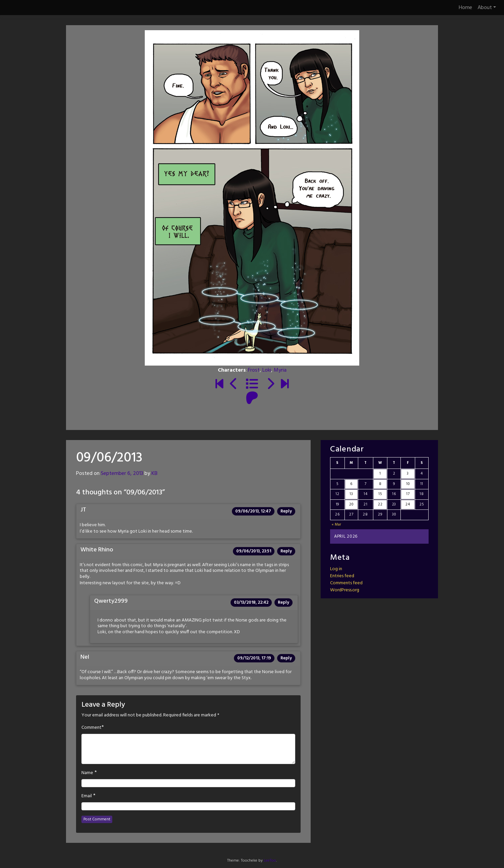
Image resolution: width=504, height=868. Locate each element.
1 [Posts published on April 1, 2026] (380, 474)
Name (87, 773)
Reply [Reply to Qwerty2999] (283, 603)
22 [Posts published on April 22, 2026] (380, 504)
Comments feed (346, 583)
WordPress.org (345, 590)
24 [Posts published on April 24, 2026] (408, 504)
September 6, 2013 (122, 474)
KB (154, 474)
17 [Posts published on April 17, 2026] (408, 494)
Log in (336, 569)
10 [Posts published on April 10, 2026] (408, 484)
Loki (267, 370)
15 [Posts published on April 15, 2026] (380, 494)
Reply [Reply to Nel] (286, 658)
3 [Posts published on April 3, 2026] (408, 474)
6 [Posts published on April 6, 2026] (351, 484)
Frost (254, 370)
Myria (280, 370)
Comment (91, 728)
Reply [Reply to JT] (286, 511)
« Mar (337, 525)
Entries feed (342, 576)
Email (87, 796)
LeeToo (270, 861)
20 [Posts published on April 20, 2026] (351, 504)
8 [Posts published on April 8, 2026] (380, 484)
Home (465, 8)
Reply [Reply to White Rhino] (286, 551)
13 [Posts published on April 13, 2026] (351, 494)
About (487, 8)
